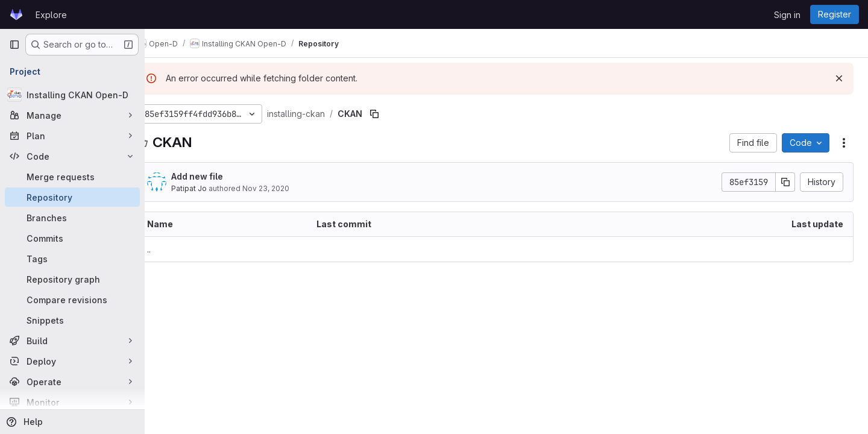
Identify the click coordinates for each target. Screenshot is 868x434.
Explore (51, 15)
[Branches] (72, 218)
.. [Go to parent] (171, 249)
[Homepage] (16, 14)
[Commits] (72, 238)
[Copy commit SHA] (785, 182)
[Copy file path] (397, 114)
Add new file (219, 176)
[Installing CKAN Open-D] (72, 95)
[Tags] (72, 259)
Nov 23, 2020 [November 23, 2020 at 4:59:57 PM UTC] (288, 188)
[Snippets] (72, 320)
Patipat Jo (211, 188)
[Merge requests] (72, 177)
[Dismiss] (839, 78)
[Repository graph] (72, 279)
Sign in (787, 15)
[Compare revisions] (72, 300)
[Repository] (72, 197)
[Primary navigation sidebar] (14, 45)
